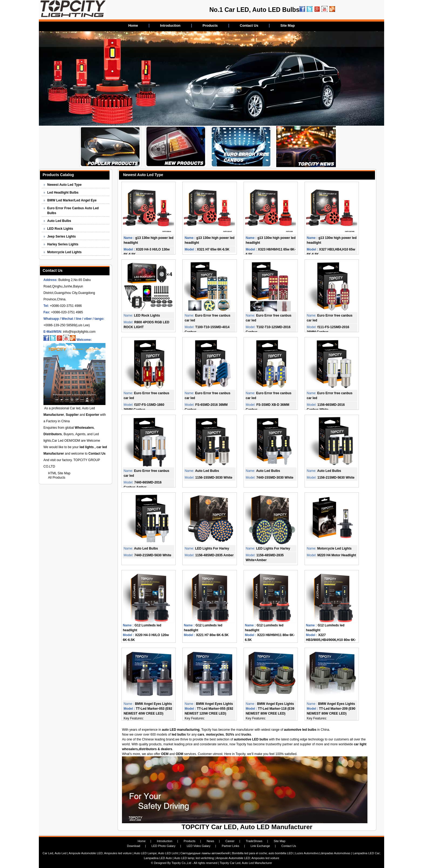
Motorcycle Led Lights (64, 252)
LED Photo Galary (164, 846)
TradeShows (254, 841)
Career (230, 841)
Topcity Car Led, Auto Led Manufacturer (246, 863)
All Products (57, 478)
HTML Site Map (59, 473)
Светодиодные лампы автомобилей (205, 853)
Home (133, 25)
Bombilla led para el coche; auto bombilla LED (262, 853)
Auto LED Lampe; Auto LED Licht (156, 853)
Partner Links (231, 846)
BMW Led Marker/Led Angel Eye (72, 200)
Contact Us (249, 25)
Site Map (287, 25)
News (210, 841)
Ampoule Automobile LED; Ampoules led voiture (101, 853)
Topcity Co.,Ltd (181, 863)
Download (134, 846)
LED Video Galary (199, 846)
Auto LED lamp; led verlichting (194, 858)
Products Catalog (58, 175)
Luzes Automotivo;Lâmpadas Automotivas (323, 853)
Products (210, 25)
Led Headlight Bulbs (63, 193)
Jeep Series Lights (62, 236)
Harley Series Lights (63, 244)
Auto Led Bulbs (59, 221)
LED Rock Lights (60, 229)
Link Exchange (260, 846)
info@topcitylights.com (79, 332)
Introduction (170, 25)
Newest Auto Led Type (64, 185)
